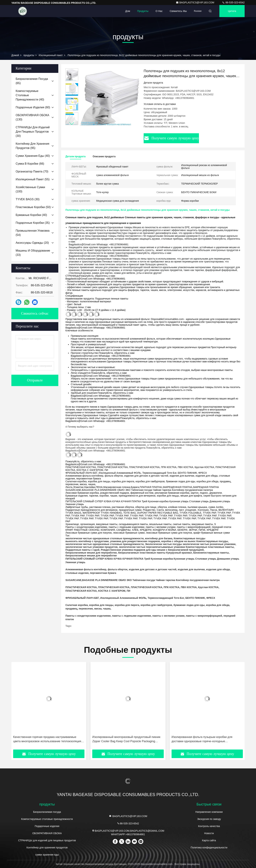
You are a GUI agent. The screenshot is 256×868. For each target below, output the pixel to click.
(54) (33, 233)
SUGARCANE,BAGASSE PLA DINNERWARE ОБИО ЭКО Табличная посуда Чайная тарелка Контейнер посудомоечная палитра (142, 580)
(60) (33, 107)
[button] (72, 124)
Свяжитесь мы (178, 11)
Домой (15, 55)
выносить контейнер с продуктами (87, 541)
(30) (33, 132)
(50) (33, 207)
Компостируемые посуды (190, 538)
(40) (30, 95)
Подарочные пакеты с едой (82, 550)
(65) (32, 81)
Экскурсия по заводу (209, 819)
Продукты (143, 11)
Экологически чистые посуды (164, 544)
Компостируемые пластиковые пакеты (210, 547)
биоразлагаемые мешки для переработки (91, 553)
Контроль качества (209, 826)
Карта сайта (209, 840)
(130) (32, 117)
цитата (232, 11)
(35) (33, 223)
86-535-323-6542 (233, 2)
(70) (32, 171)
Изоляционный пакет (51, 55)
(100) (30, 189)
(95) (32, 146)
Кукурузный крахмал (179, 553)
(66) (30, 164)
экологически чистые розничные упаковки (209, 544)
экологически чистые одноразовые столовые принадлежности (105, 538)
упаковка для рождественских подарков (135, 541)
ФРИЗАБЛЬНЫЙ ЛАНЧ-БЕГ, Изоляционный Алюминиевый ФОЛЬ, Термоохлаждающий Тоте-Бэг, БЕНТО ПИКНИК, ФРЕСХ (140, 598)
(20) (32, 243)
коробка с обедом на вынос (178, 541)
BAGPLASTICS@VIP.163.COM (195, 2)
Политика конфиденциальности (209, 848)
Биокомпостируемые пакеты (211, 553)
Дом (128, 11)
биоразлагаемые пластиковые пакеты (142, 553)
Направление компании (209, 812)
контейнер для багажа (159, 538)
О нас (159, 11)
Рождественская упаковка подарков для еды (129, 550)
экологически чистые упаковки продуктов (91, 547)
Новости (209, 833)
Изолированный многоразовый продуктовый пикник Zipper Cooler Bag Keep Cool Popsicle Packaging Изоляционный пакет (126, 739)
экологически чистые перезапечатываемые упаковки (152, 547)
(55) (33, 179)
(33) (33, 253)
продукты (29, 55)
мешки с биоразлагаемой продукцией (180, 550)
